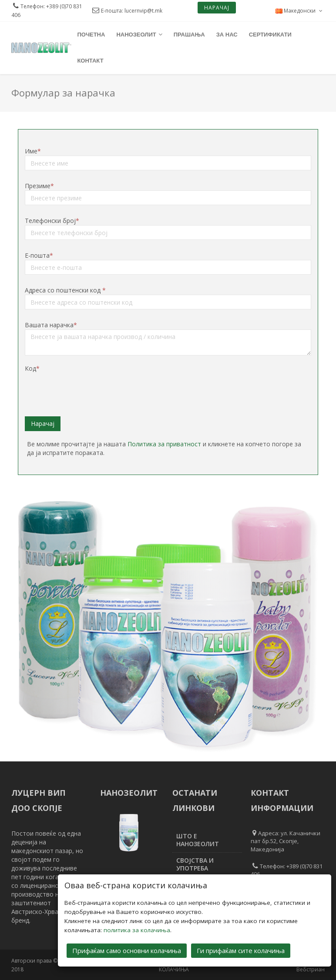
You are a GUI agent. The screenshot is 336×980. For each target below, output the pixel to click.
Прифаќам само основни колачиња (127, 950)
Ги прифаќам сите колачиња (241, 950)
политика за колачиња (137, 930)
